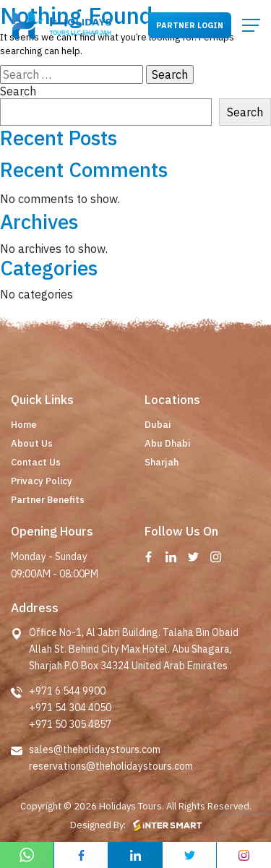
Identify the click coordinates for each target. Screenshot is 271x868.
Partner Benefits (48, 500)
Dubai (158, 425)
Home (24, 425)
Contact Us (36, 462)
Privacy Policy (42, 481)
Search (18, 91)
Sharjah (162, 462)
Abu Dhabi (167, 443)
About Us (32, 443)
